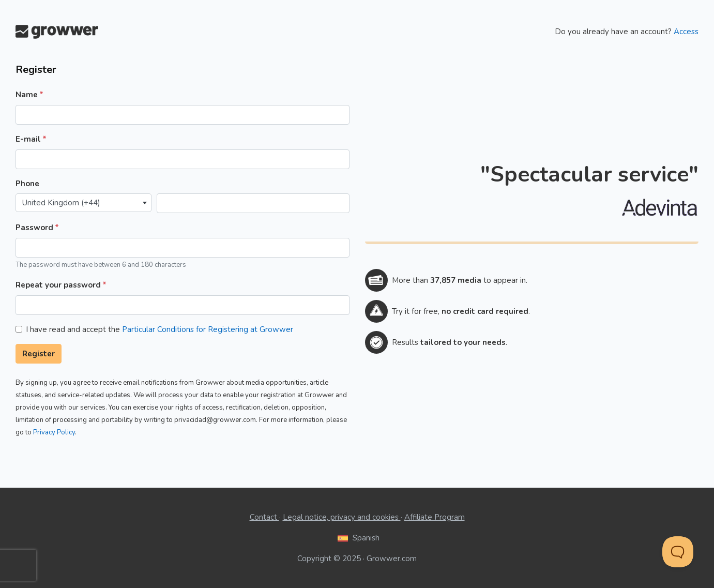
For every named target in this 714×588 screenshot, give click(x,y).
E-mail (28, 139)
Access (686, 32)
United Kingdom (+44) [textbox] (61, 203)
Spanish (357, 538)
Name (27, 95)
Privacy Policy (54, 432)
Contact (264, 517)
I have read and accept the (159, 329)
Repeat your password (58, 285)
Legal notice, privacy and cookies (342, 517)
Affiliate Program (435, 517)
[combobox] (83, 203)
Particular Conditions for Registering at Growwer (208, 329)
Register (39, 354)
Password (34, 228)
